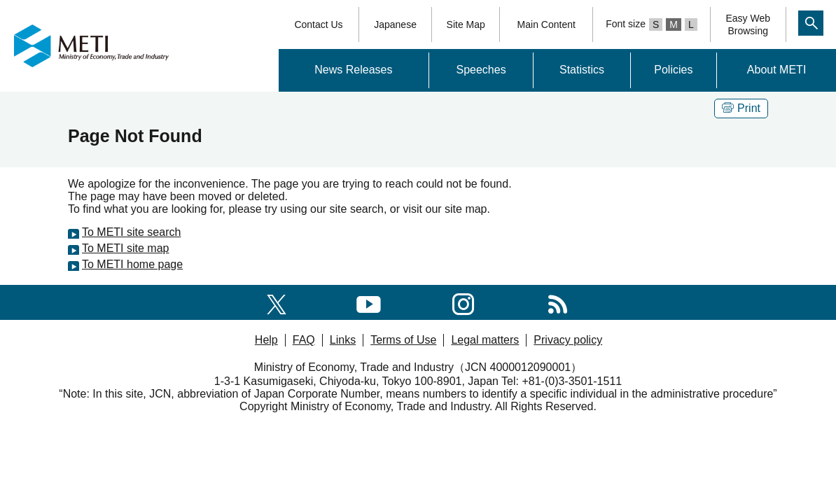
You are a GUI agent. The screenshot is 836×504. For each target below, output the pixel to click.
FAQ (304, 340)
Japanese (395, 24)
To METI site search (131, 232)
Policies (673, 70)
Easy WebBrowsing (748, 24)
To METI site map (125, 248)
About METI (776, 70)
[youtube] (369, 302)
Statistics (582, 70)
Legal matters (485, 340)
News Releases (353, 70)
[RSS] (558, 302)
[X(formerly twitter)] (277, 302)
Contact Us (318, 24)
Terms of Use (403, 340)
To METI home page (132, 264)
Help (266, 340)
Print (741, 108)
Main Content (546, 24)
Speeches (481, 70)
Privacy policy (568, 340)
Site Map (466, 24)
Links (343, 340)
